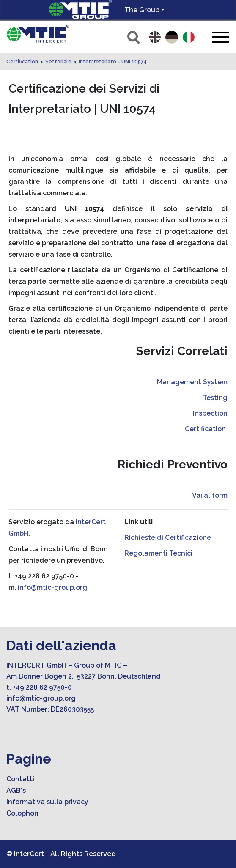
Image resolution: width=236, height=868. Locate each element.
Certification (22, 62)
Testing (215, 398)
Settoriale (58, 62)
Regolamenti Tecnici (158, 553)
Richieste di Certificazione (168, 538)
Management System (192, 382)
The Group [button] (142, 10)
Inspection (210, 413)
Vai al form (210, 495)
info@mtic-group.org (52, 587)
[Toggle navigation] (221, 37)
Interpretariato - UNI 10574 (113, 62)
